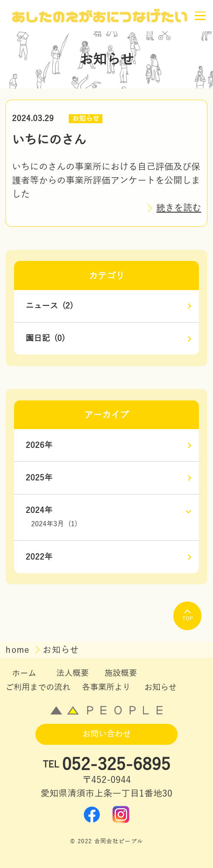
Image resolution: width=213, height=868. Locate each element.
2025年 (39, 478)
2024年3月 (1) (54, 524)
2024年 (39, 510)
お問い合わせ (107, 734)
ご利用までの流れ (38, 687)
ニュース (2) (49, 306)
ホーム (24, 673)
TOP (188, 616)
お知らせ (86, 119)
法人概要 (73, 673)
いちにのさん (49, 140)
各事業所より (106, 687)
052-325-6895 (116, 765)
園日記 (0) (45, 338)
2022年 (39, 557)
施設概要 (121, 673)
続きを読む (179, 208)
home (19, 650)
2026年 (39, 445)
